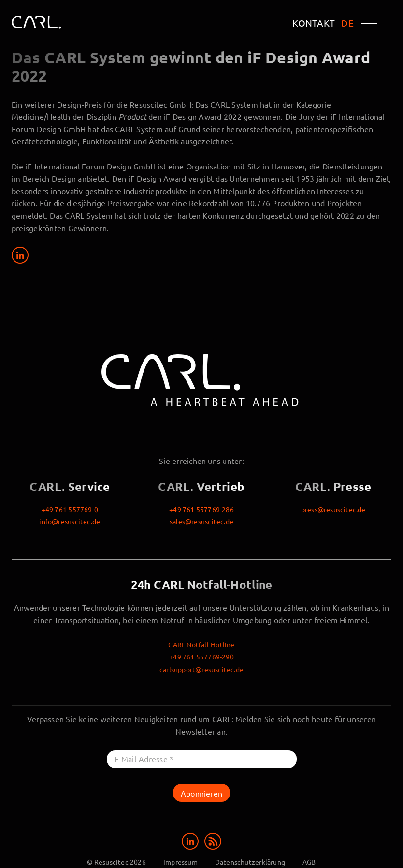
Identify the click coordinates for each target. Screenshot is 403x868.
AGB (309, 862)
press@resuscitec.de (333, 509)
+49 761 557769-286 (201, 509)
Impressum (180, 862)
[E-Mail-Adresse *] (202, 759)
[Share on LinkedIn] (20, 255)
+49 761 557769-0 (70, 509)
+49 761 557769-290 (201, 657)
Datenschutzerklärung (250, 862)
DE (347, 23)
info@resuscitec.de (70, 521)
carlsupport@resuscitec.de (201, 669)
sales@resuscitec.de (201, 521)
